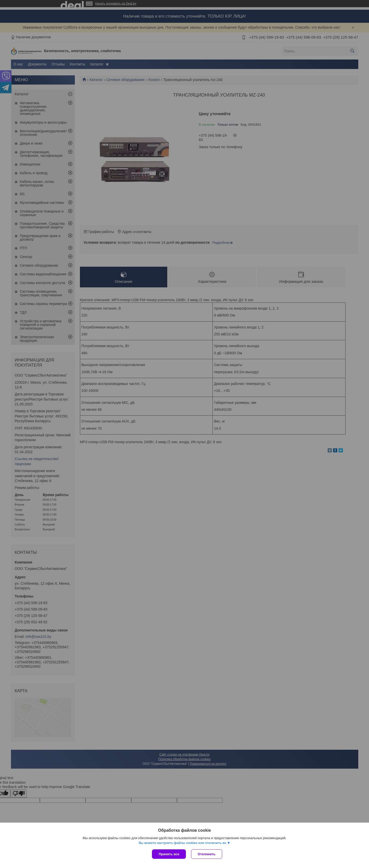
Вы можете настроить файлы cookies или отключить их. (183, 843)
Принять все (169, 854)
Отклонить (206, 854)
